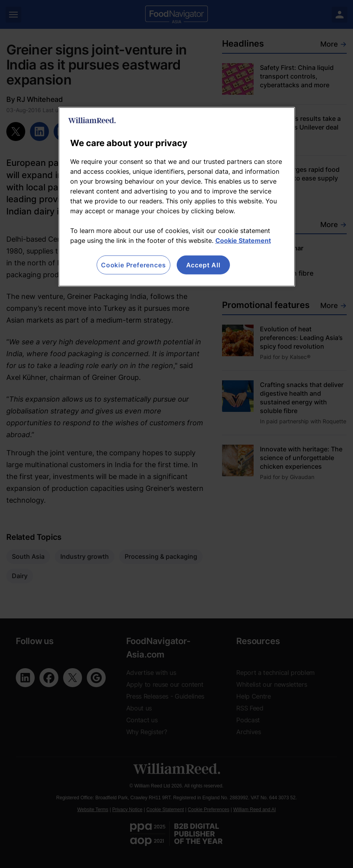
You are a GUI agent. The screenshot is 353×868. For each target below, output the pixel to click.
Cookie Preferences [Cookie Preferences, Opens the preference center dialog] (133, 265)
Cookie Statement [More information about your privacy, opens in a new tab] (243, 240)
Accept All (203, 265)
